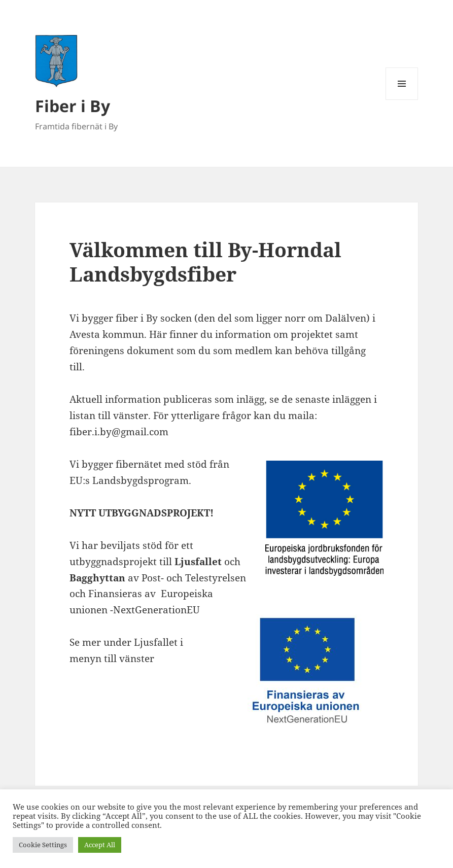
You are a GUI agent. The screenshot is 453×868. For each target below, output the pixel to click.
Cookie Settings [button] (43, 845)
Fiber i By (73, 106)
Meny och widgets (402, 100)
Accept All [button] (100, 845)
